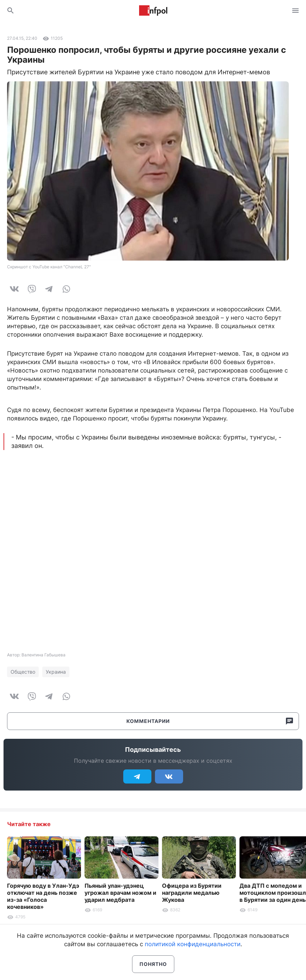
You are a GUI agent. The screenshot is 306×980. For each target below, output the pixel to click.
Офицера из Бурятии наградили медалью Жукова (192, 893)
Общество (23, 672)
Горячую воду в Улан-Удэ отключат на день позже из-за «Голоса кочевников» (43, 896)
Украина (56, 672)
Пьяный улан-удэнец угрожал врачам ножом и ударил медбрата (120, 893)
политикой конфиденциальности (193, 944)
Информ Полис (153, 11)
